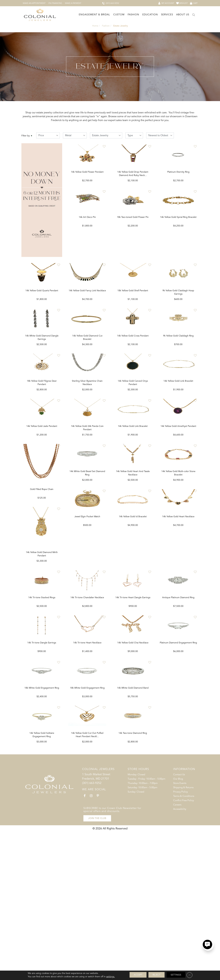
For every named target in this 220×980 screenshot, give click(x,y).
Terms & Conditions (184, 946)
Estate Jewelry (120, 25)
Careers (177, 954)
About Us (183, 14)
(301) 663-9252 (92, 933)
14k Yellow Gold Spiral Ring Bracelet (178, 252)
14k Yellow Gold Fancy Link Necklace (87, 315)
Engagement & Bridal (94, 14)
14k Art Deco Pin (87, 252)
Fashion (133, 14)
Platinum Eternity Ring (178, 189)
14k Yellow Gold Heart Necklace (42, 757)
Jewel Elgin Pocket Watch (133, 631)
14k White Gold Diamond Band (178, 820)
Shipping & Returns (183, 937)
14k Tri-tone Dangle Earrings (87, 757)
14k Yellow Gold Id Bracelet (178, 631)
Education (150, 14)
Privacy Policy (180, 941)
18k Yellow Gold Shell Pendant (133, 315)
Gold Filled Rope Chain (87, 567)
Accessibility (180, 959)
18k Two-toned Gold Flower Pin (133, 252)
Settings (176, 975)
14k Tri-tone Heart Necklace (133, 757)
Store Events (180, 933)
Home (95, 25)
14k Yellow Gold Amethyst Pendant (178, 504)
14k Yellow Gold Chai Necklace (178, 757)
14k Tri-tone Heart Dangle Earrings (178, 694)
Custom (119, 14)
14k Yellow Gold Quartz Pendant (42, 315)
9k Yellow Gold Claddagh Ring (178, 378)
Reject (156, 975)
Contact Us (179, 924)
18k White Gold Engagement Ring (87, 820)
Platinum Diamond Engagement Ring (42, 883)
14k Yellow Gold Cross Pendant (133, 378)
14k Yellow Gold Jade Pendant (42, 504)
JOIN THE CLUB (97, 966)
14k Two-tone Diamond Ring (178, 883)
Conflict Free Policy (183, 950)
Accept (138, 975)
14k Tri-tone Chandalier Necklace (133, 694)
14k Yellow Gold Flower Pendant (87, 189)
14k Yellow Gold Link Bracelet (133, 504)
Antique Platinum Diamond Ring (42, 820)
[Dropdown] (94, 14)
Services (167, 14)
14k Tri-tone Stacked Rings (87, 694)
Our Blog (178, 928)
